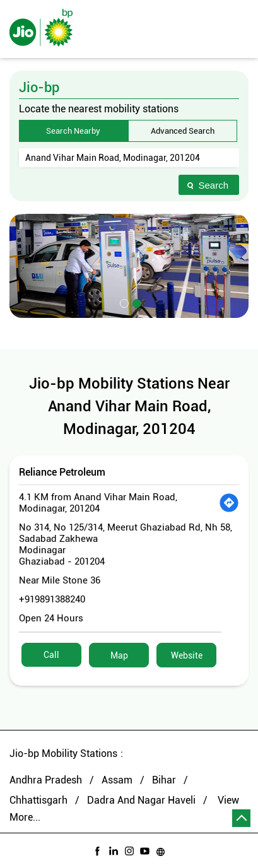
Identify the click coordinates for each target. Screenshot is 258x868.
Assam (117, 780)
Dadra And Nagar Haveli (141, 800)
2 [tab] (136, 302)
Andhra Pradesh (46, 780)
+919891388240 (52, 599)
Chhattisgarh (38, 800)
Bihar (164, 780)
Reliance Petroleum (62, 472)
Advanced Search (183, 131)
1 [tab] (123, 302)
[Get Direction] (229, 503)
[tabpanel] (129, 266)
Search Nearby (73, 131)
